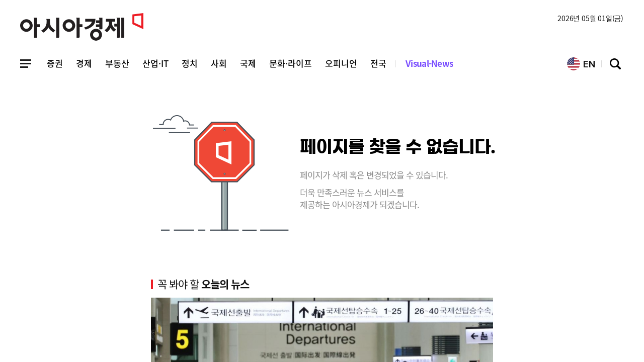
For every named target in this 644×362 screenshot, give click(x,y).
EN (581, 64)
